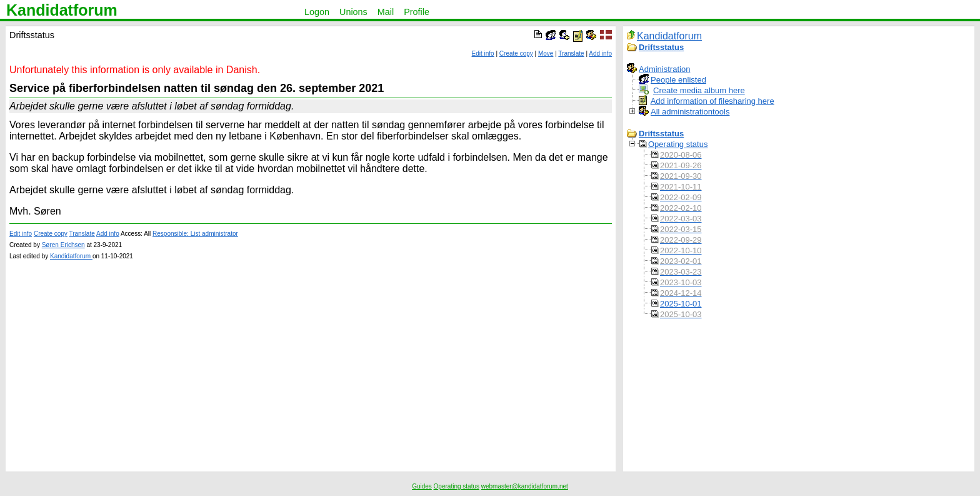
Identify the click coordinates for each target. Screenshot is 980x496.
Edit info (483, 53)
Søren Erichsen (63, 245)
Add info (600, 53)
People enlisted (678, 80)
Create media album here (699, 90)
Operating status (678, 144)
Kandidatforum (62, 10)
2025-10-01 (681, 304)
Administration (664, 69)
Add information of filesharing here (712, 101)
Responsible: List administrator (195, 234)
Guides (422, 486)
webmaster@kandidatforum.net (525, 486)
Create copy (516, 53)
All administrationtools (690, 112)
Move (546, 53)
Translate (571, 53)
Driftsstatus (661, 47)
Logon (317, 12)
